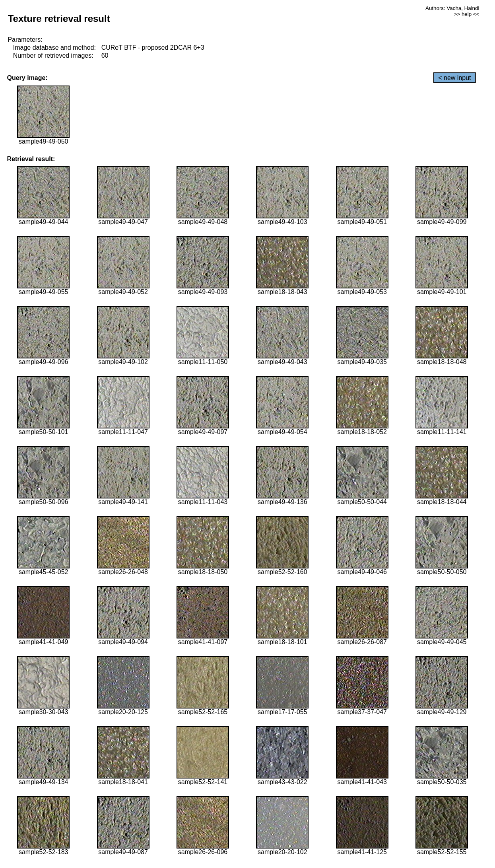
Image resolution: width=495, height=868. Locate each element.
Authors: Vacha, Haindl (452, 8)
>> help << (467, 14)
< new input (454, 78)
